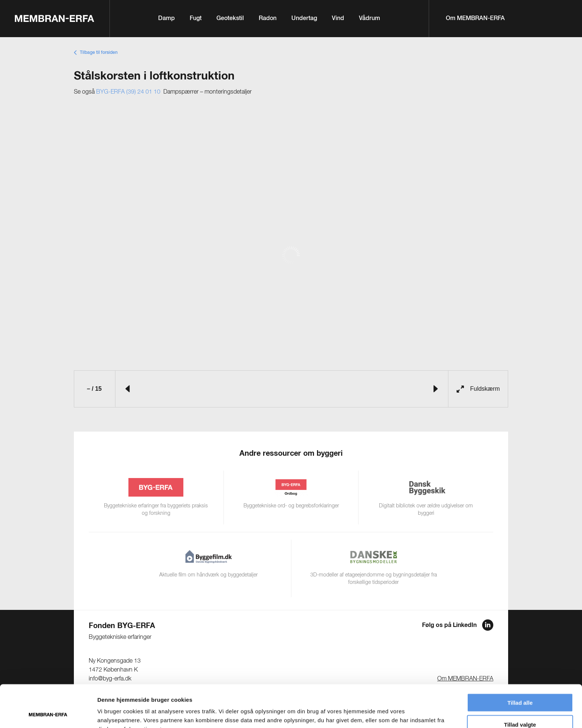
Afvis (520, 706)
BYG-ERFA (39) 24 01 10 (128, 92)
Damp (166, 19)
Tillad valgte (520, 685)
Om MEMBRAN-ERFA (475, 19)
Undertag (304, 19)
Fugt (196, 19)
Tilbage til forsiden (99, 53)
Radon (268, 19)
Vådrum (370, 19)
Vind (338, 19)
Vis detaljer (386, 713)
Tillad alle (520, 663)
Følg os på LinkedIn (449, 625)
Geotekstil (230, 19)
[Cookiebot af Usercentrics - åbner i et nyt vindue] (48, 714)
